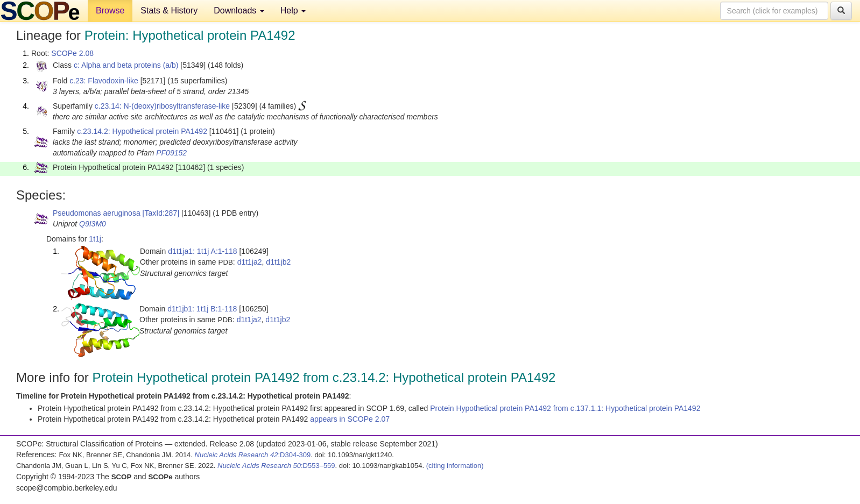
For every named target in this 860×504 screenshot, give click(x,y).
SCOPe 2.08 (72, 53)
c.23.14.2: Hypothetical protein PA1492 (142, 131)
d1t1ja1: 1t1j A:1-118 (202, 251)
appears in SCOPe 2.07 (350, 419)
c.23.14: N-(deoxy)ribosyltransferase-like (162, 106)
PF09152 (171, 153)
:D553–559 (276, 466)
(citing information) (455, 466)
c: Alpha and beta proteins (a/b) (126, 65)
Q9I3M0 (93, 224)
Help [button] (293, 10)
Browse (110, 10)
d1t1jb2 (278, 262)
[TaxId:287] (161, 213)
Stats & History (169, 10)
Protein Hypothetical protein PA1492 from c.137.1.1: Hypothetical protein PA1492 (565, 408)
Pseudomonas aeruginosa (97, 213)
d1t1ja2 (250, 262)
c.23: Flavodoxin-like (104, 81)
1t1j (95, 239)
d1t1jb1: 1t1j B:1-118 (202, 309)
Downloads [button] (239, 10)
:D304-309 (253, 455)
